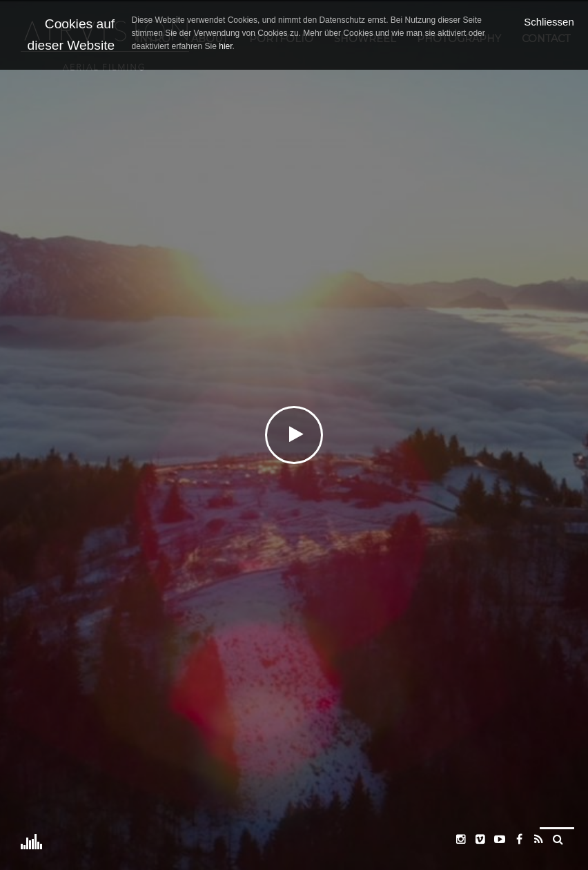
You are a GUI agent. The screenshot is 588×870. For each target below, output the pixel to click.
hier (225, 46)
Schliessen (549, 22)
